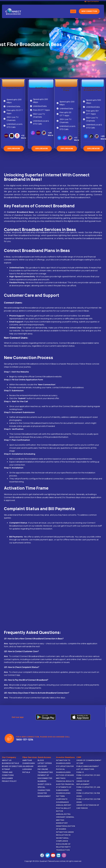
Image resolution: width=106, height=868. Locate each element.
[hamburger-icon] (73, 11)
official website (75, 656)
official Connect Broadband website (45, 377)
